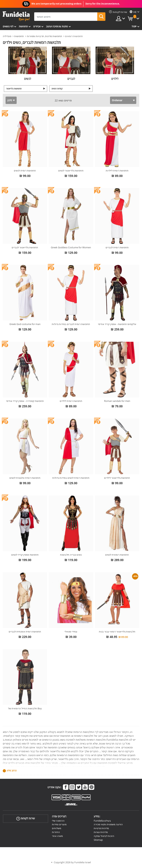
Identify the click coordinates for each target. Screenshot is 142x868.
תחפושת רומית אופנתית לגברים (25, 632)
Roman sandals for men (117, 401)
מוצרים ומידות (59, 824)
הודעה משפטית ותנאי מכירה (108, 824)
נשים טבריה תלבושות (71, 555)
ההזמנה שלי (58, 821)
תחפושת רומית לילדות (117, 171)
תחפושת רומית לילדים (71, 401)
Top (134, 26)
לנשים (27, 79)
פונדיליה (7, 36)
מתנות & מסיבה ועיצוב (57, 26)
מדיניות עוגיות (101, 832)
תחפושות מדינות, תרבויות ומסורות (45, 36)
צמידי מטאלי (71, 632)
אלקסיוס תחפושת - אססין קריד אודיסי (117, 324)
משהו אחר (57, 836)
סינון (10, 100)
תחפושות (23, 26)
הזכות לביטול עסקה (104, 836)
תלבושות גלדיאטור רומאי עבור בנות (117, 632)
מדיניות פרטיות (101, 828)
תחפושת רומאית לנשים (117, 555)
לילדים (115, 79)
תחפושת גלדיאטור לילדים (117, 478)
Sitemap (98, 840)
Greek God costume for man (25, 324)
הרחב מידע (12, 771)
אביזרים (37, 26)
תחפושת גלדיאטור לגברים (25, 247)
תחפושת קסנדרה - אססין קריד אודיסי (25, 401)
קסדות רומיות (57, 89)
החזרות (56, 832)
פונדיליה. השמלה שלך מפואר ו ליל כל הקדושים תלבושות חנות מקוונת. (16, 16)
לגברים (71, 79)
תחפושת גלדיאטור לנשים (71, 171)
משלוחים (57, 828)
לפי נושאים (8, 26)
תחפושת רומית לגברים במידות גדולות (71, 324)
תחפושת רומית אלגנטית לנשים (25, 478)
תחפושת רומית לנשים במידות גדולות (71, 478)
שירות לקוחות (26, 818)
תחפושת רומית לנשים (25, 171)
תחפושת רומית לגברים (117, 247)
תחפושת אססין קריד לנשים (25, 555)
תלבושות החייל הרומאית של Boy (25, 708)
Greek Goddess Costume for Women (71, 247)
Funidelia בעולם (102, 821)
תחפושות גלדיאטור (14, 89)
